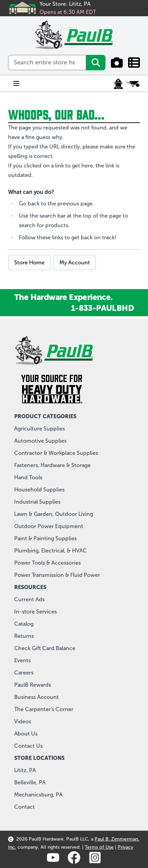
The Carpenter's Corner (44, 709)
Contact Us (28, 746)
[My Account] (118, 84)
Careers (24, 673)
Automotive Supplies (40, 441)
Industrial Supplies (37, 502)
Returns (24, 636)
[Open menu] (16, 83)
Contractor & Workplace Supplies (56, 453)
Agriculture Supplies (40, 429)
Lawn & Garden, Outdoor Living (54, 514)
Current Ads (29, 599)
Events (22, 660)
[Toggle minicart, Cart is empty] (133, 84)
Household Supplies (39, 490)
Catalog (24, 624)
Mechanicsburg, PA (38, 795)
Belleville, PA (30, 782)
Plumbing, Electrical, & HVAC (51, 551)
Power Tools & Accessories (47, 563)
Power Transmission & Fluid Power (57, 575)
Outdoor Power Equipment (49, 526)
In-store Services (35, 612)
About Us (26, 734)
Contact (24, 807)
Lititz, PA (25, 770)
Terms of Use (99, 847)
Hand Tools (28, 477)
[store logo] (74, 35)
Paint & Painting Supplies (45, 538)
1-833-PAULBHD (102, 308)
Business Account (36, 697)
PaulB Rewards (33, 685)
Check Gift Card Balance (45, 648)
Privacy (125, 847)
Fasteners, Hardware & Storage (52, 465)
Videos (23, 721)
